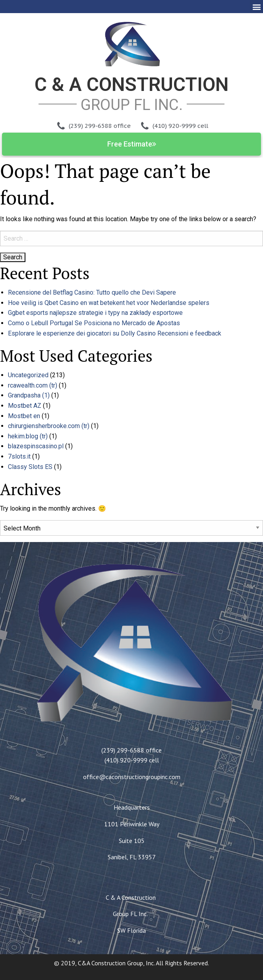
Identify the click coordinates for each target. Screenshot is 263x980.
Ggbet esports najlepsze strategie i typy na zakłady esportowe (95, 313)
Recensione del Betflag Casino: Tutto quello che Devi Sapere (92, 292)
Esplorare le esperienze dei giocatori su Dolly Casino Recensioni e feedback (115, 333)
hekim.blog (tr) (28, 436)
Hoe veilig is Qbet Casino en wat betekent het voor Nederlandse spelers (109, 303)
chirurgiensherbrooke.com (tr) (49, 426)
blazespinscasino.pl (36, 446)
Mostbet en (24, 416)
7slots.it (19, 456)
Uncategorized (28, 375)
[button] (256, 7)
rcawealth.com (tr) (33, 385)
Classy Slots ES (30, 467)
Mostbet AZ (25, 406)
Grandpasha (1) (29, 395)
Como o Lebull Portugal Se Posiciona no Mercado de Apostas (94, 323)
